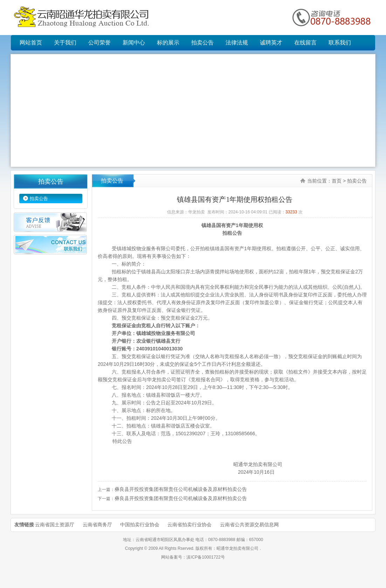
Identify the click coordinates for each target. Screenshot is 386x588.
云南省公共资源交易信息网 (249, 525)
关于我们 (65, 43)
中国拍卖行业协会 (140, 525)
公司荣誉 (99, 43)
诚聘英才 (271, 43)
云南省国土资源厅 (55, 525)
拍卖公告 (202, 43)
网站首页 (31, 43)
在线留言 (305, 43)
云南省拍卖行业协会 (189, 525)
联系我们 (340, 43)
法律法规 (237, 43)
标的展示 (168, 43)
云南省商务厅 (97, 525)
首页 (337, 181)
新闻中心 (134, 43)
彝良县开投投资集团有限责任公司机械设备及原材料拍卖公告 (181, 489)
